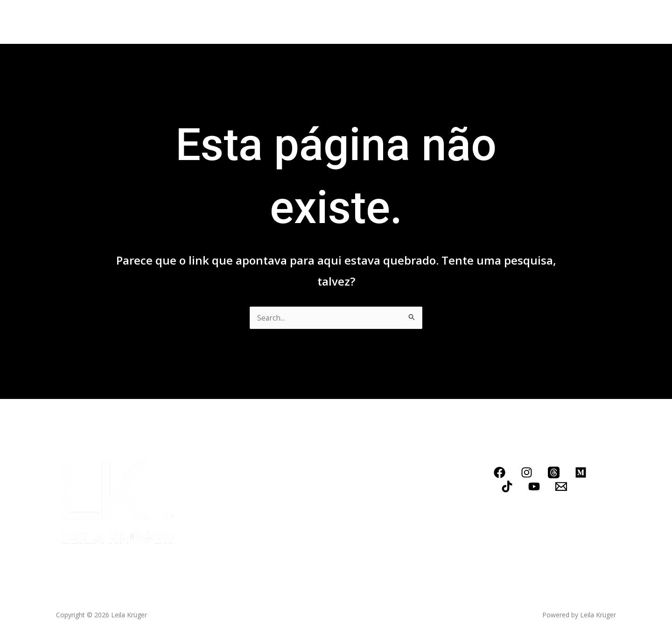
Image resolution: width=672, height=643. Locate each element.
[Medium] (581, 472)
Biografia (132, 22)
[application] (286, 22)
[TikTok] (507, 486)
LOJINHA (396, 22)
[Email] (561, 486)
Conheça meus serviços (245, 22)
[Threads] (554, 472)
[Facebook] (500, 472)
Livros (174, 22)
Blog (314, 22)
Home (91, 22)
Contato (351, 22)
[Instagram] (527, 472)
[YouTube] (534, 486)
